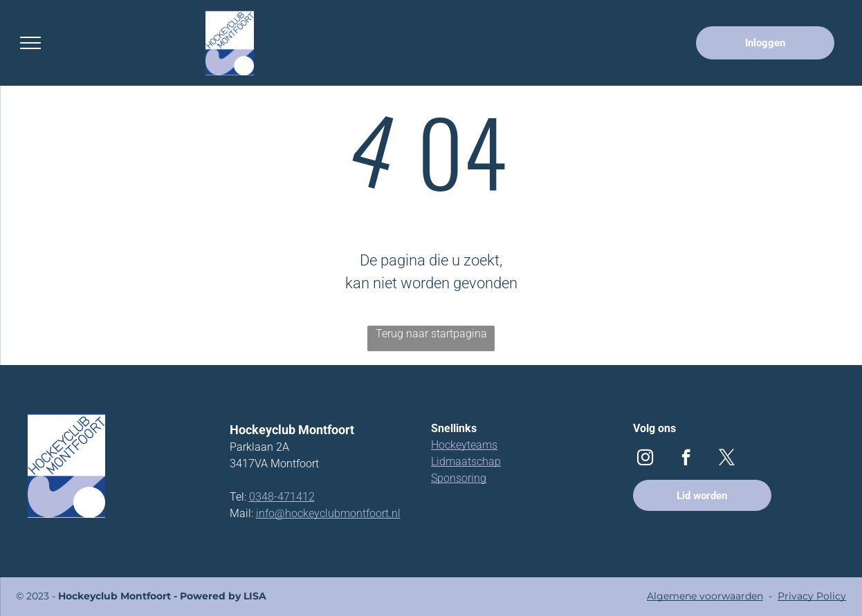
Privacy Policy (812, 596)
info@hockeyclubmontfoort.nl (328, 513)
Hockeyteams (464, 445)
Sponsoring (459, 478)
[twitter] (727, 459)
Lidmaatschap (466, 461)
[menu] (30, 43)
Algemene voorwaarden (705, 596)
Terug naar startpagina (431, 334)
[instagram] (645, 459)
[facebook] (686, 459)
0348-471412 (282, 497)
